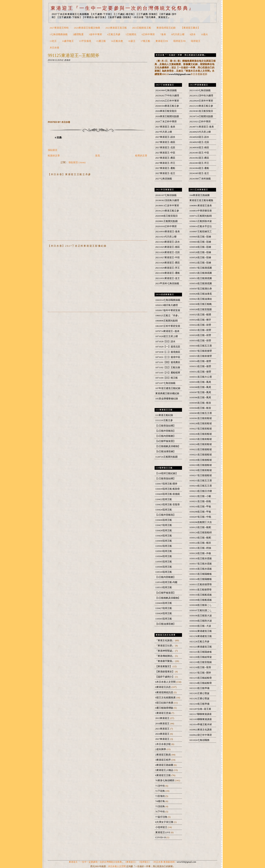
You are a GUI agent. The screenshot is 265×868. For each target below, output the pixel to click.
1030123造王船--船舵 (200, 538)
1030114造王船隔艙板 (201, 579)
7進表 (163, 34)
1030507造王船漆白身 (201, 289)
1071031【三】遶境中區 (168, 357)
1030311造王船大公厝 (201, 377)
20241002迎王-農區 (199, 158)
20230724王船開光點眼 (201, 116)
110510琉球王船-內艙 (166, 582)
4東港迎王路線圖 (165, 765)
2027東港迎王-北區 (165, 148)
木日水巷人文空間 (117, 866)
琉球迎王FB (179, 41)
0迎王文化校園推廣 (166, 698)
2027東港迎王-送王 (165, 173)
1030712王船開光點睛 (201, 216)
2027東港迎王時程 (59, 28)
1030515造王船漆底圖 (201, 273)
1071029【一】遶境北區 (168, 347)
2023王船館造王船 (142, 28)
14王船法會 (117, 41)
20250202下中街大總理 (167, 96)
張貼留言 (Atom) (77, 162)
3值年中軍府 (95, 34)
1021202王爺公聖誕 (199, 699)
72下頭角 (160, 791)
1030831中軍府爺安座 (201, 211)
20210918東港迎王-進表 (168, 232)
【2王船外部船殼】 (165, 431)
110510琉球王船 (164, 572)
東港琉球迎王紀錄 (166, 28)
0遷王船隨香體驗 (165, 708)
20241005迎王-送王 (199, 173)
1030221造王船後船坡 (201, 455)
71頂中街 (160, 786)
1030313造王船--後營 (200, 366)
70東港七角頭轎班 (165, 780)
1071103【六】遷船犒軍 (168, 373)
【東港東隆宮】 (164, 666)
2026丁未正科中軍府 (166, 122)
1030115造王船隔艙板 (201, 574)
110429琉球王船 (164, 536)
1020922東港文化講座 (201, 730)
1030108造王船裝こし (201, 605)
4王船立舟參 (114, 34)
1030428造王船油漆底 (201, 294)
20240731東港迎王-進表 (202, 127)
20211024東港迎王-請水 (168, 242)
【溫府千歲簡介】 (165, 677)
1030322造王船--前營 (200, 325)
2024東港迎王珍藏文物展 (87, 28)
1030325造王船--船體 (200, 315)
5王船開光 (131, 34)
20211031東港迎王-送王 (168, 278)
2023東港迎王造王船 (116, 28)
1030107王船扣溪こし (201, 610)
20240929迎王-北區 (199, 142)
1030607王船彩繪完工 (201, 232)
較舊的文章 (141, 156)
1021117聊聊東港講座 (201, 714)
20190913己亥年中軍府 (167, 206)
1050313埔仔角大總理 (167, 305)
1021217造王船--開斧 (200, 673)
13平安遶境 (85, 41)
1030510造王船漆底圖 (201, 283)
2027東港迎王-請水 (165, 137)
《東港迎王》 (131, 862)
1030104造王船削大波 (201, 621)
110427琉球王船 (164, 525)
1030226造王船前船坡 (201, 434)
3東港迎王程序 (163, 760)
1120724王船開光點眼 (167, 457)
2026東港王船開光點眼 (167, 116)
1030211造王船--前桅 (200, 501)
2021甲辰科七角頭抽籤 (167, 283)
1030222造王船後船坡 (201, 449)
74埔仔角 (160, 801)
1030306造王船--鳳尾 (200, 398)
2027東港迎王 (163, 739)
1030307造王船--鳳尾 (200, 392)
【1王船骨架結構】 (165, 426)
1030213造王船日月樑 (201, 491)
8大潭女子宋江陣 (165, 822)
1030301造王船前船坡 (201, 418)
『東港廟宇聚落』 (165, 661)
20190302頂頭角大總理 (167, 200)
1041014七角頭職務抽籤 (168, 300)
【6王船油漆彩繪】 (165, 451)
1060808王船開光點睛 (167, 321)
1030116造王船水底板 (201, 569)
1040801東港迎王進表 (201, 206)
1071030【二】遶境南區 (168, 352)
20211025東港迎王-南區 (168, 247)
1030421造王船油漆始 (201, 299)
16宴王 (132, 41)
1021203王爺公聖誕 (199, 693)
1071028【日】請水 (165, 342)
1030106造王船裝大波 (201, 616)
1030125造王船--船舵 (200, 527)
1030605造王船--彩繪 (200, 237)
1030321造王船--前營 (200, 330)
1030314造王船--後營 (200, 361)
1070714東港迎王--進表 (167, 331)
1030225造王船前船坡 (201, 439)
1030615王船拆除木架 (201, 221)
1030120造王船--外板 (200, 553)
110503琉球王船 (164, 551)
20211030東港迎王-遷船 (168, 273)
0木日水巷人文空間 (166, 682)
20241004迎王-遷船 (199, 168)
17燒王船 (145, 41)
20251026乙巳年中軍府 (167, 101)
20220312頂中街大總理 (201, 96)
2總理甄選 (78, 34)
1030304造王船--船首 (200, 408)
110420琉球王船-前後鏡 (168, 494)
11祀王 (53, 41)
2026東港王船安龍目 (166, 111)
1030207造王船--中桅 (200, 517)
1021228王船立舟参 (199, 642)
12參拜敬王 (68, 41)
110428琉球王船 (164, 531)
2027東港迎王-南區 (165, 142)
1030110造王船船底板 (201, 595)
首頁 (98, 156)
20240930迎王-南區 (199, 148)
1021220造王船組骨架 (201, 657)
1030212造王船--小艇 (200, 496)
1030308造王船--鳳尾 (200, 387)
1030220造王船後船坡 (201, 460)
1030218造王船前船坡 (201, 470)
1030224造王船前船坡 (201, 444)
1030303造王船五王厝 (201, 413)
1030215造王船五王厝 (201, 481)
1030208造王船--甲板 (200, 512)
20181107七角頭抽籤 (166, 195)
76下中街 (160, 812)
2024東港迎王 (163, 734)
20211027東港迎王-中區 (168, 258)
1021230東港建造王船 (201, 636)
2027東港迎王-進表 (165, 127)
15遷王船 (101, 41)
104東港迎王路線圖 (199, 195)
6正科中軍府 (148, 34)
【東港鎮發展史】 (165, 672)
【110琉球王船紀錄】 (167, 473)
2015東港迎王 (163, 718)
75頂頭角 (160, 806)
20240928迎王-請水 (199, 137)
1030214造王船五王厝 (201, 486)
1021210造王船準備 (199, 704)
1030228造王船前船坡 (201, 423)
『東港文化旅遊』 (165, 640)
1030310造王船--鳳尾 (200, 382)
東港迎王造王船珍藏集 (201, 200)
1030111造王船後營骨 (201, 590)
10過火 (205, 34)
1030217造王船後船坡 (201, 475)
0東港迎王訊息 (163, 687)
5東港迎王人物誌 (165, 770)
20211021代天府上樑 (166, 237)
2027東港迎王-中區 (165, 153)
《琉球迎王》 (144, 862)
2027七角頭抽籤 (164, 179)
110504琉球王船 (164, 556)
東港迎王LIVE (163, 832)
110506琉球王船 (164, 567)
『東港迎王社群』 (165, 646)
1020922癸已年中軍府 (201, 735)
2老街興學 (161, 749)
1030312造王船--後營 (200, 372)
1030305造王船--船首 (200, 403)
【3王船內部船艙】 (165, 436)
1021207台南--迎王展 (200, 709)
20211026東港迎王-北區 (168, 252)
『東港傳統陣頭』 (165, 656)
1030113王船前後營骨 (201, 584)
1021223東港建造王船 (201, 647)
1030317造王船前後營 (201, 351)
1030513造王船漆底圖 (201, 278)
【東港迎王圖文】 (190, 28)
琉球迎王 (196, 41)
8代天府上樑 (178, 34)
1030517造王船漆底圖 (201, 268)
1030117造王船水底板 (201, 564)
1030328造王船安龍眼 (201, 309)
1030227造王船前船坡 (201, 429)
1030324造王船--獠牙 (200, 320)
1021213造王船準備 (199, 688)
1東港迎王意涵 (163, 713)
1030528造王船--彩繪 (200, 252)
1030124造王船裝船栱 (201, 533)
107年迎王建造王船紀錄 (168, 388)
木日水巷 (54, 48)
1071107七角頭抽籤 (165, 383)
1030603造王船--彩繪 (200, 242)
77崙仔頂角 (162, 817)
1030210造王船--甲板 (200, 507)
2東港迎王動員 (163, 755)
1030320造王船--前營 (200, 335)
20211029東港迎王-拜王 (168, 268)
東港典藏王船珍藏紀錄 (167, 393)
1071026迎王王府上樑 (167, 336)
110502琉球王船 (164, 546)
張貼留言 (53, 150)
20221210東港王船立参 (201, 106)
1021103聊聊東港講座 (201, 719)
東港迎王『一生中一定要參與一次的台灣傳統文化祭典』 (122, 8)
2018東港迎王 (163, 724)
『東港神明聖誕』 (165, 651)
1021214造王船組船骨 (201, 683)
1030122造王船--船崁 (200, 543)
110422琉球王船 (164, 499)
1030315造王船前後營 (201, 356)
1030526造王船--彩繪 (200, 258)
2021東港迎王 (163, 729)
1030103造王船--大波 (200, 626)
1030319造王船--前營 (200, 341)
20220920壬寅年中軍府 (201, 101)
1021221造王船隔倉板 (201, 652)
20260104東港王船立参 (167, 106)
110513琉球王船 (164, 587)
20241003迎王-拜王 (199, 163)
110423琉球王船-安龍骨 (168, 505)
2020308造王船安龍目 (167, 216)
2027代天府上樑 (164, 132)
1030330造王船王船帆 (201, 304)
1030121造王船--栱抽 (200, 548)
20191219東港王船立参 (167, 211)
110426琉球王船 (164, 520)
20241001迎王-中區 (199, 153)
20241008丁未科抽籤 (200, 179)
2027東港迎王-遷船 (165, 168)
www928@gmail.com (180, 74)
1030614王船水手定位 (201, 226)
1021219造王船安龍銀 (201, 662)
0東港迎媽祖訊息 (165, 692)
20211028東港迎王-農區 (168, 263)
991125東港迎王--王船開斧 (74, 55)
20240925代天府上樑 (200, 132)
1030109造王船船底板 (201, 600)
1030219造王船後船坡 (201, 465)
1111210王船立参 (164, 420)
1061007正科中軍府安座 (168, 326)
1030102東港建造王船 (201, 631)
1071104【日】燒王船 (167, 378)
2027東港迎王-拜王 (165, 163)
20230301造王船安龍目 (201, 111)
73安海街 (160, 796)
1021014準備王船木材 (201, 724)
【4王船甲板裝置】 (165, 441)
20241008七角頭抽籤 (166, 90)
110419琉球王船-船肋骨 (168, 489)
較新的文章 (54, 156)
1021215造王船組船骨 (201, 678)
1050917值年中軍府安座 (168, 310)
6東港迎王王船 (163, 775)
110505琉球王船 (164, 562)
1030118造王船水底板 (201, 559)
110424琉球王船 (164, 510)
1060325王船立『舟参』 (168, 316)
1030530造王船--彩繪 (200, 247)
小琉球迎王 (162, 827)
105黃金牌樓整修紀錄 (167, 399)
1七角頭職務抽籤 (59, 34)
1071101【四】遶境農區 (168, 362)
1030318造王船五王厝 (201, 346)
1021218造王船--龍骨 (200, 667)
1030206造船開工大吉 (201, 522)
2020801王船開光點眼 (167, 221)
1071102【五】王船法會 (168, 367)
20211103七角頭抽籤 (200, 90)
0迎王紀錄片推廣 (165, 703)
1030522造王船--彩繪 (200, 263)
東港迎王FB (162, 41)
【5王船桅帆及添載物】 (168, 446)
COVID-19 (161, 837)
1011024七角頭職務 (199, 740)
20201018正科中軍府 (166, 226)
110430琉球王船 (164, 541)
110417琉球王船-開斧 (166, 484)
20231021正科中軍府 (200, 122)
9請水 (193, 34)
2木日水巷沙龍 (163, 744)
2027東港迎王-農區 (165, 158)
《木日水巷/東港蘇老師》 (164, 862)
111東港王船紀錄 (164, 415)
